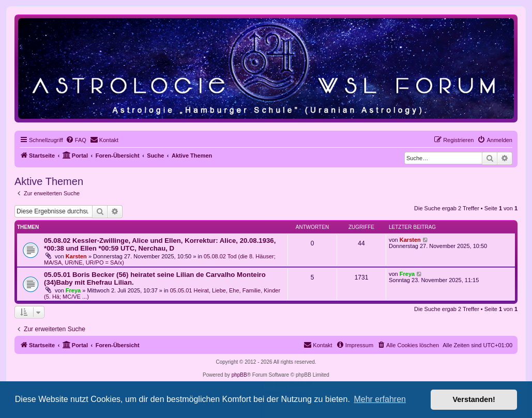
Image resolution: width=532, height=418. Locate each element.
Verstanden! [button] (474, 399)
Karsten (76, 256)
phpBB (239, 375)
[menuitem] (76, 140)
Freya (73, 290)
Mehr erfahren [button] (380, 399)
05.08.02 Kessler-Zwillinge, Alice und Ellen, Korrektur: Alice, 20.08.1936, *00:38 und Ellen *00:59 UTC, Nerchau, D (160, 244)
